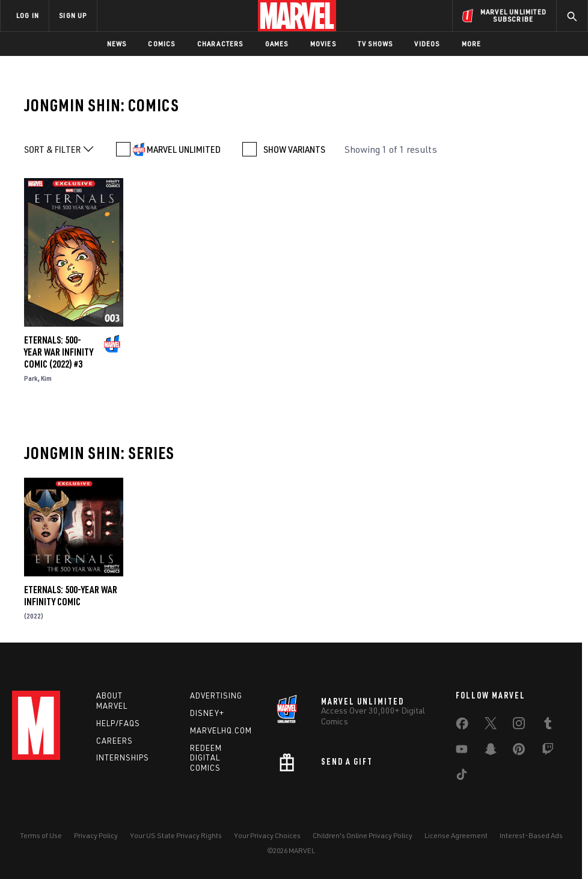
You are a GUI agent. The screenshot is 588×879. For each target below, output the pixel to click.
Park (31, 378)
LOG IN (28, 15)
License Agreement (456, 835)
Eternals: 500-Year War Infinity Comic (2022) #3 (59, 352)
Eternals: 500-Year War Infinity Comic (71, 596)
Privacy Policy (96, 835)
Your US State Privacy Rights (176, 835)
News (117, 44)
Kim (46, 378)
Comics (161, 44)
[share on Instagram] (519, 726)
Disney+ (207, 713)
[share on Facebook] (462, 726)
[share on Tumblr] (548, 726)
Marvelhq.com (221, 730)
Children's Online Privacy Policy (363, 835)
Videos (427, 44)
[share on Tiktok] (462, 777)
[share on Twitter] (491, 726)
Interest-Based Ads (531, 835)
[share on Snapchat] (491, 751)
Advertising (216, 695)
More (472, 44)
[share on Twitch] (548, 751)
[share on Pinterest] (519, 751)
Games (277, 44)
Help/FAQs (118, 723)
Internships (123, 757)
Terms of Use (41, 835)
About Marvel (112, 701)
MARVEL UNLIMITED (184, 149)
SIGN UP (73, 15)
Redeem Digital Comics (206, 758)
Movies (323, 44)
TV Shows (375, 44)
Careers (115, 741)
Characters (220, 44)
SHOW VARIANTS (294, 149)
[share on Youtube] (462, 751)
